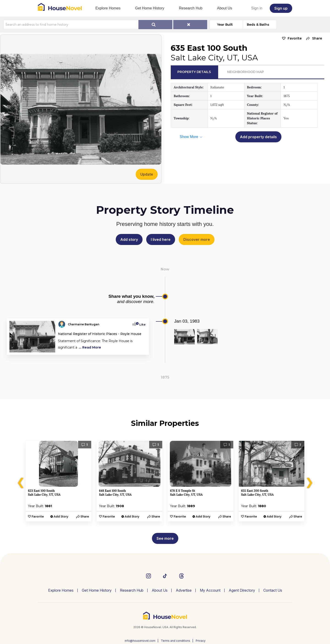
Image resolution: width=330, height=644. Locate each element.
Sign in (257, 8)
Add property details (258, 137)
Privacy (201, 641)
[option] (58, 481)
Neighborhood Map (246, 72)
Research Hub (191, 8)
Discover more (197, 239)
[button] (313, 38)
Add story (129, 239)
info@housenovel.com (140, 641)
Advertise (184, 590)
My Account (210, 590)
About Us (225, 8)
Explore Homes (108, 8)
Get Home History (150, 8)
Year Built (225, 25)
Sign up (281, 8)
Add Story (61, 516)
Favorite (295, 38)
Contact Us (273, 590)
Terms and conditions (176, 641)
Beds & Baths (258, 25)
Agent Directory (242, 590)
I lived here (161, 239)
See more (165, 538)
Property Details (194, 72)
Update (147, 174)
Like (141, 325)
